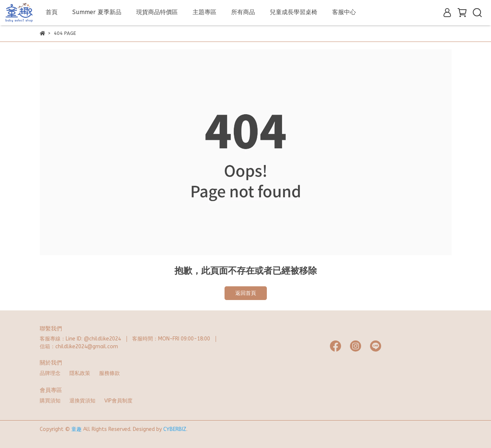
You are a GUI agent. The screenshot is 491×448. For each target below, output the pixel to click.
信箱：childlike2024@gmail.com (79, 347)
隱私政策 (80, 373)
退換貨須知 (82, 401)
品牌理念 (50, 373)
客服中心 (344, 12)
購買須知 (50, 401)
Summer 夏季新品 (97, 12)
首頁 (52, 12)
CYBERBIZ (175, 429)
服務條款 (109, 373)
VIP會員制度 (118, 401)
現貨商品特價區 (157, 12)
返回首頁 (246, 293)
